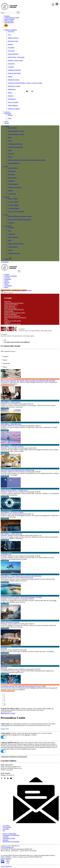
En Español (11, 48)
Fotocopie (5, 840)
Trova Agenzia (7, 827)
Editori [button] (6, 166)
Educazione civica (13, 41)
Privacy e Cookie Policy (9, 834)
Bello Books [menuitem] (11, 174)
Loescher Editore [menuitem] (13, 168)
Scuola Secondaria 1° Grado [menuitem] (16, 131)
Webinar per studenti (14, 109)
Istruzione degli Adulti (14, 73)
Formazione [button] (8, 113)
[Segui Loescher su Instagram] (5, 779)
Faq (4, 831)
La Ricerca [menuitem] (11, 223)
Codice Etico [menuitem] (12, 234)
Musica (10, 93)
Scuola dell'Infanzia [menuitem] (13, 163)
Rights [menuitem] (10, 240)
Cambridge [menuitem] (11, 181)
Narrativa (10, 96)
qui (52, 708)
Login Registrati (16, 290)
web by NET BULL (6, 866)
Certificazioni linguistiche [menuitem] (15, 144)
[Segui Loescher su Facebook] (2, 779)
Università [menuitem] (11, 154)
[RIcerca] (18, 12)
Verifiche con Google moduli (13, 321)
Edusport (10, 44)
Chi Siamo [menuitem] (11, 228)
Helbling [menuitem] (10, 191)
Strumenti (7, 16)
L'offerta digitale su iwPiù (12, 18)
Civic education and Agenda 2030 (14, 309)
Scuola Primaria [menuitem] (12, 128)
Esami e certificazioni (10, 314)
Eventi (10, 118)
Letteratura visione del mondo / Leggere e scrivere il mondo (25, 83)
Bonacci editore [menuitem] (12, 178)
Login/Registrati (9, 22)
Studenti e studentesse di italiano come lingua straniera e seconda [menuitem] (26, 160)
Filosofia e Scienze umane (15, 60)
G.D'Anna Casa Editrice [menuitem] (15, 187)
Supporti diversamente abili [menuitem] (16, 244)
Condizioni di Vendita (9, 838)
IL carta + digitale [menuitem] (13, 199)
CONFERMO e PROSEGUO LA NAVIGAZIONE (14, 757)
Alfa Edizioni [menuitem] (12, 171)
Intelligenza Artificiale (14, 70)
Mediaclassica (12, 89)
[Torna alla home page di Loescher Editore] (9, 7)
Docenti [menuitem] (10, 157)
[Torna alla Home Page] (5, 341)
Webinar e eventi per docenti (12, 324)
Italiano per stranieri (14, 80)
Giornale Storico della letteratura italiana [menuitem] (19, 219)
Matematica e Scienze (14, 86)
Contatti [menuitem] (10, 250)
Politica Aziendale (6, 859)
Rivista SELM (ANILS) (11, 305)
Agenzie (7, 123)
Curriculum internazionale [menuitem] (15, 147)
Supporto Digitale (9, 19)
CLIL (9, 35)
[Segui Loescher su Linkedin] (8, 779)
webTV (6, 122)
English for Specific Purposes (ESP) (15, 313)
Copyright (5, 837)
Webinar (10, 115)
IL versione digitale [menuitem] (13, 205)
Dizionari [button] (7, 197)
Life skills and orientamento (12, 316)
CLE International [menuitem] (13, 184)
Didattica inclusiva (13, 38)
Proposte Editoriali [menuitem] (13, 237)
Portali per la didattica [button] (11, 30)
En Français (11, 51)
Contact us (7, 322)
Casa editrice (6, 826)
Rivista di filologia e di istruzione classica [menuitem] (20, 216)
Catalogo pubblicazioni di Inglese (14, 303)
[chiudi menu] (19, 271)
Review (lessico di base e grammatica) (15, 318)
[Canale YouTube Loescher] (12, 779)
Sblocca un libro (9, 21)
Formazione (11, 64)
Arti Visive (11, 31)
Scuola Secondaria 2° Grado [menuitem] (16, 134)
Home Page (8, 301)
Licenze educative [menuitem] (13, 247)
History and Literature (11, 308)
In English (11, 67)
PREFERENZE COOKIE (8, 713)
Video (6, 319)
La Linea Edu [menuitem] (12, 194)
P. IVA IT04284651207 (7, 847)
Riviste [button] (6, 215)
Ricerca (6, 293)
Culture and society (10, 306)
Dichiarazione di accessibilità (11, 842)
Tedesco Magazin (13, 105)
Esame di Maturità (13, 54)
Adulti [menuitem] (10, 150)
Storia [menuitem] (10, 231)
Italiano (10, 76)
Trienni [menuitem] (10, 141)
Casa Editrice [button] (8, 226)
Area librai (6, 829)
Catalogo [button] (7, 126)
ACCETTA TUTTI (6, 712)
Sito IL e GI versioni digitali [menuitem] (16, 211)
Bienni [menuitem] (10, 137)
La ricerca (7, 112)
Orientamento (12, 99)
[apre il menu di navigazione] (57, 5)
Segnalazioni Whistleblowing (11, 835)
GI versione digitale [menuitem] (13, 208)
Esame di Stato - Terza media (16, 57)
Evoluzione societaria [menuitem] (14, 253)
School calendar (9, 311)
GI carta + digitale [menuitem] (13, 202)
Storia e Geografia (13, 102)
